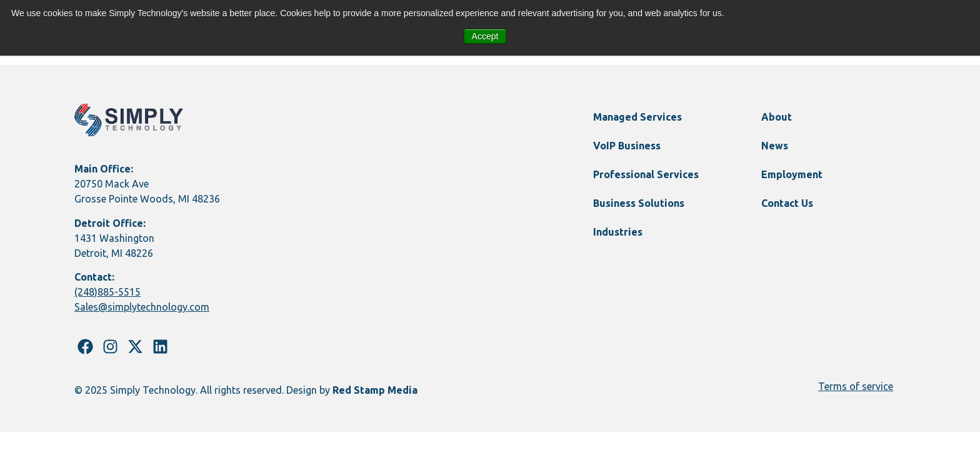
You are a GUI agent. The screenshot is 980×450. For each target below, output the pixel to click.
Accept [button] (485, 36)
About (777, 117)
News (775, 146)
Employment (792, 174)
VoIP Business (627, 146)
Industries (618, 232)
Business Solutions (639, 203)
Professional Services (646, 174)
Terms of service (856, 386)
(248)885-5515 (107, 292)
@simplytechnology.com (154, 307)
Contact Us (787, 203)
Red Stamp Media (375, 390)
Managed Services (637, 117)
